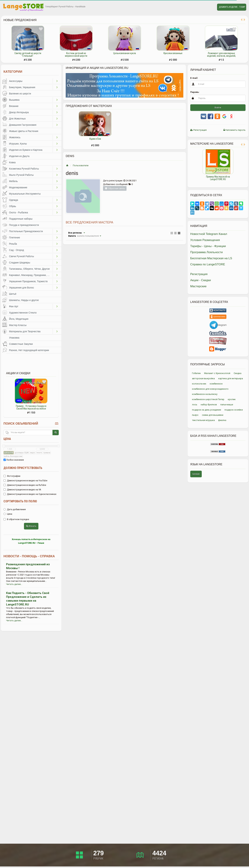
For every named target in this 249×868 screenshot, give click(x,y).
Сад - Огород (17, 250)
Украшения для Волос (22, 288)
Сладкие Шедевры (20, 263)
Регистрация (198, 130)
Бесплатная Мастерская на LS (211, 258)
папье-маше (227, 405)
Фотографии (12, 476)
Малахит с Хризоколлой (217, 373)
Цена (7, 439)
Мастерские (198, 286)
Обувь (13, 206)
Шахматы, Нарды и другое (24, 300)
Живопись (15, 137)
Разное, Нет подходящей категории (29, 350)
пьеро (195, 415)
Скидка (238, 373)
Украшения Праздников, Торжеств (28, 281)
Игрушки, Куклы (18, 144)
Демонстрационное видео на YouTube (25, 481)
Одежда (14, 200)
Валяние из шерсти (20, 94)
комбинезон (216, 384)
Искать (31, 526)
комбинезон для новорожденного (210, 389)
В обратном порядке (16, 519)
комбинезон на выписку (205, 394)
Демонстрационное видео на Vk (22, 490)
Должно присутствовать (23, 468)
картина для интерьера (231, 378)
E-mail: (194, 78)
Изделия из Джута (19, 156)
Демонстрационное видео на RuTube (25, 485)
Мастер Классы (18, 325)
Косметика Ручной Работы (24, 169)
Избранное (201, 7)
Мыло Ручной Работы (21, 175)
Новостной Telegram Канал (209, 234)
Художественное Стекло (23, 313)
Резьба (13, 244)
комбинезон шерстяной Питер (208, 399)
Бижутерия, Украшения (22, 87)
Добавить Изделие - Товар (232, 7)
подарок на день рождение (207, 410)
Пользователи (81, 165)
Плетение (15, 238)
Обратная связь (115, 188)
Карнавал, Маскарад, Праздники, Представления (31, 275)
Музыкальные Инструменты (25, 194)
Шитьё (13, 294)
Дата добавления (15, 509)
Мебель (13, 181)
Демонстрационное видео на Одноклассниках (30, 494)
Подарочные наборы (21, 219)
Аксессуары (16, 81)
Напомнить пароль (234, 130)
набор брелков (209, 405)
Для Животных (17, 119)
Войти (218, 108)
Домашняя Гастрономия (23, 125)
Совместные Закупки (21, 344)
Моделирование (18, 187)
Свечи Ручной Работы (21, 256)
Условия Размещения (205, 240)
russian (196, 474)
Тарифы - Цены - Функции (208, 246)
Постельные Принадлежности (26, 231)
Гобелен (196, 373)
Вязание (14, 106)
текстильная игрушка (203, 420)
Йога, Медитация (19, 319)
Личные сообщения (209, 7)
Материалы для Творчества (25, 331)
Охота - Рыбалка (19, 212)
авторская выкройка (203, 378)
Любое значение (14, 460)
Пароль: (195, 92)
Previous (188, 166)
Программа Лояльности (207, 252)
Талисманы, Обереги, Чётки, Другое (29, 269)
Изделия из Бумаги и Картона (26, 150)
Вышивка (14, 100)
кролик (232, 399)
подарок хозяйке (234, 410)
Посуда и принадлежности (24, 225)
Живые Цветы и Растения (24, 131)
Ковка (12, 162)
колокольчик (199, 384)
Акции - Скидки (201, 280)
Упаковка (14, 338)
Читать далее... (14, 584)
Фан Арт (14, 306)
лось (195, 405)
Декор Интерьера (19, 112)
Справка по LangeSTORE (208, 264)
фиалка (222, 420)
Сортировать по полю (20, 501)
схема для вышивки (213, 415)
